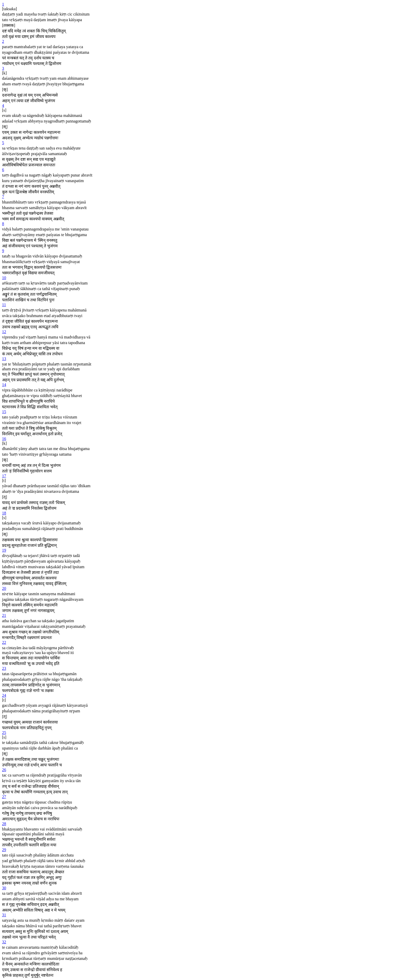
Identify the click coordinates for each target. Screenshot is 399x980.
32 (4, 942)
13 (4, 359)
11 (4, 305)
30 (4, 888)
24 (4, 695)
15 (4, 412)
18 (4, 513)
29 (4, 850)
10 (4, 278)
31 (4, 915)
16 (4, 439)
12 (4, 332)
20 (4, 588)
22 (4, 642)
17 (4, 476)
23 (4, 668)
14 (4, 385)
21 (4, 615)
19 (4, 550)
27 (4, 797)
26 (4, 770)
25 (4, 733)
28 (4, 824)
